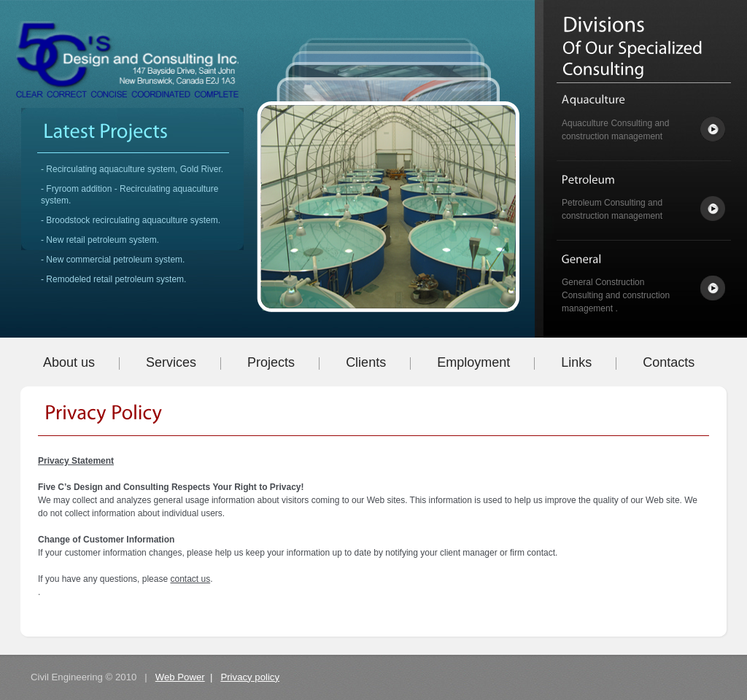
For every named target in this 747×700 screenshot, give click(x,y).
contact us (190, 579)
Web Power (180, 677)
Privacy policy (250, 677)
